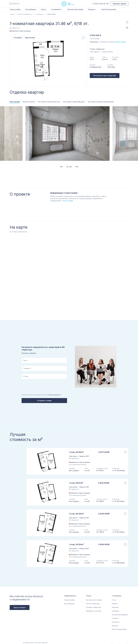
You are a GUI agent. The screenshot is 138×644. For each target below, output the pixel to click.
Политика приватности (72, 635)
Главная (12, 14)
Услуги (43, 9)
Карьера (115, 597)
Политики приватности (54, 385)
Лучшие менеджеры (120, 605)
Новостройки (15, 9)
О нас (114, 590)
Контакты (116, 612)
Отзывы (115, 608)
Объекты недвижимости (25, 14)
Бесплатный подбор (75, 9)
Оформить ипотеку (94, 601)
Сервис (115, 593)
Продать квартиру (93, 597)
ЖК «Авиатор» (39, 14)
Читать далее (68, 201)
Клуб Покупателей (109, 9)
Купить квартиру (93, 593)
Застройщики (31, 9)
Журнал (115, 616)
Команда (115, 601)
